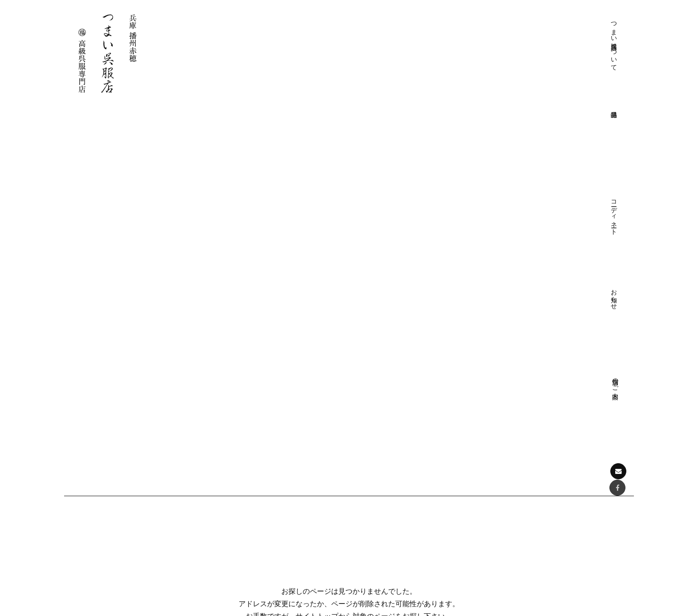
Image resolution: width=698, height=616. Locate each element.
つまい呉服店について (463, 44)
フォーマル (387, 523)
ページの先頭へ (349, 395)
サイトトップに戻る (349, 271)
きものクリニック (396, 470)
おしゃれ (384, 536)
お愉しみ (384, 549)
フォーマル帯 (532, 470)
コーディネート (525, 37)
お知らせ (556, 29)
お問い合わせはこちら (115, 552)
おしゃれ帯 (529, 496)
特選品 (514, 444)
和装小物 (526, 509)
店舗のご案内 (587, 25)
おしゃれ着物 (532, 483)
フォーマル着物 (536, 457)
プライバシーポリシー (402, 483)
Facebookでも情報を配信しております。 (119, 523)
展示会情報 (529, 549)
